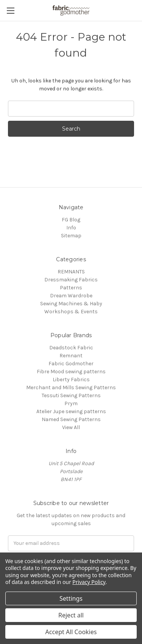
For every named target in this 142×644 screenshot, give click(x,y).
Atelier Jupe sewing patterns (71, 411)
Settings (71, 598)
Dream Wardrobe (71, 296)
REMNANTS (71, 272)
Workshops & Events (71, 312)
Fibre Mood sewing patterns (71, 372)
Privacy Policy (89, 582)
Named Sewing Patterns (71, 419)
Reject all (71, 615)
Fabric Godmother (71, 364)
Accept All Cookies (71, 632)
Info (71, 228)
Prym (71, 403)
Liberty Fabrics (71, 380)
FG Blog (71, 220)
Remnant (71, 356)
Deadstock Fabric (71, 348)
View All (71, 427)
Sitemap (71, 236)
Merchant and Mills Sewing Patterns (71, 388)
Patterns (71, 288)
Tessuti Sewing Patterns (71, 395)
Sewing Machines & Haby (71, 304)
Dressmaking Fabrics (71, 280)
